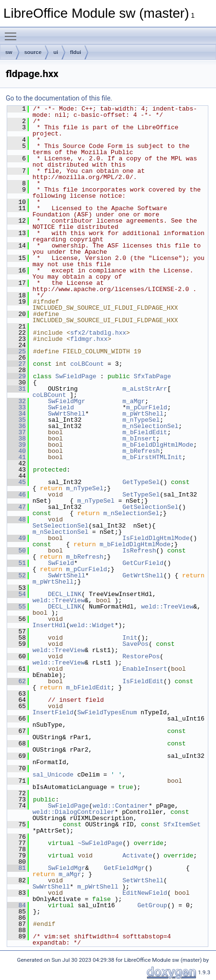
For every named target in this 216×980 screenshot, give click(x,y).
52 (16, 575)
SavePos (135, 644)
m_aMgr (134, 401)
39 (16, 445)
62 (16, 681)
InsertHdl (49, 625)
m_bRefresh (141, 451)
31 (16, 389)
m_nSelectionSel (150, 426)
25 (16, 351)
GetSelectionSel (150, 507)
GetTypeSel (141, 482)
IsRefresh (139, 551)
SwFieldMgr (66, 401)
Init (130, 638)
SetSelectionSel (60, 526)
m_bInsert (139, 439)
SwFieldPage (76, 376)
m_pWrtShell (143, 414)
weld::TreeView (59, 600)
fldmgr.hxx (89, 339)
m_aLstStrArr (145, 389)
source (33, 52)
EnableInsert (145, 669)
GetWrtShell (143, 575)
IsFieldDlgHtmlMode (156, 538)
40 (16, 451)
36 (16, 426)
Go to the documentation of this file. (59, 98)
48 (16, 519)
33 (16, 407)
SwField (61, 407)
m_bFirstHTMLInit (152, 457)
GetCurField (143, 563)
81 (16, 868)
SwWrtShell (66, 414)
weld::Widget (92, 625)
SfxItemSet (182, 824)
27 (16, 364)
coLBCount (87, 364)
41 (16, 457)
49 (16, 538)
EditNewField (145, 893)
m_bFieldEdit (145, 432)
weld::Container (121, 806)
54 (16, 594)
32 (16, 401)
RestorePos (141, 656)
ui (56, 52)
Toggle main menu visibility (13, 32)
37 (16, 432)
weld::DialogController (74, 812)
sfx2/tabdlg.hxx (98, 333)
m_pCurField (147, 407)
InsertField (53, 712)
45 (16, 482)
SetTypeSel (141, 495)
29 (16, 376)
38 (16, 439)
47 (16, 507)
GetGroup (152, 905)
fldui (76, 52)
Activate (137, 856)
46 (16, 495)
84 (16, 905)
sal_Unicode (53, 775)
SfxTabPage (152, 376)
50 (16, 551)
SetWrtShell (143, 880)
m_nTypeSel (141, 420)
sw (9, 52)
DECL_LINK (65, 594)
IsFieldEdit (143, 681)
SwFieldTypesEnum (107, 712)
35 (16, 420)
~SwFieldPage (100, 843)
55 (16, 607)
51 (16, 563)
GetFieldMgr (124, 868)
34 (16, 414)
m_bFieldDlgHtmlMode (158, 445)
